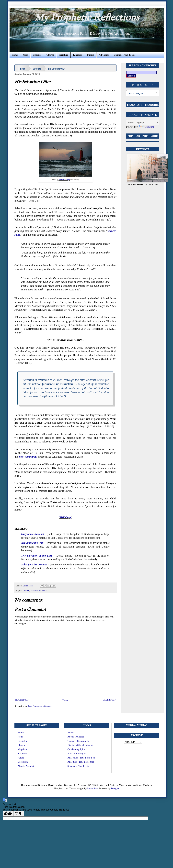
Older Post (109, 700)
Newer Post (22, 700)
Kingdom (78, 55)
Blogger (115, 788)
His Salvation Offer (57, 68)
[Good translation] (8, 814)
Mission (34, 590)
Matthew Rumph (64, 180)
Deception (23, 762)
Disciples (37, 55)
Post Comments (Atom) (40, 706)
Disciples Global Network (80, 745)
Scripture (63, 55)
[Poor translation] (19, 814)
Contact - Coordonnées (79, 741)
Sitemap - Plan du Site (124, 55)
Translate (146, 127)
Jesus (25, 55)
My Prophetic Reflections (87, 18)
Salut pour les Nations (34, 565)
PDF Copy (65, 517)
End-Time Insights (77, 753)
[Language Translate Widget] (143, 123)
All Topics (104, 55)
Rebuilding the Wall (32, 543)
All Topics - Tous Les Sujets (81, 758)
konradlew (92, 788)
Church (50, 55)
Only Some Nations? (33, 534)
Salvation (37, 68)
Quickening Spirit (76, 749)
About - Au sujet (26, 766)
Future (91, 55)
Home (15, 55)
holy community (28, 457)
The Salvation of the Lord (37, 556)
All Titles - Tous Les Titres (81, 762)
